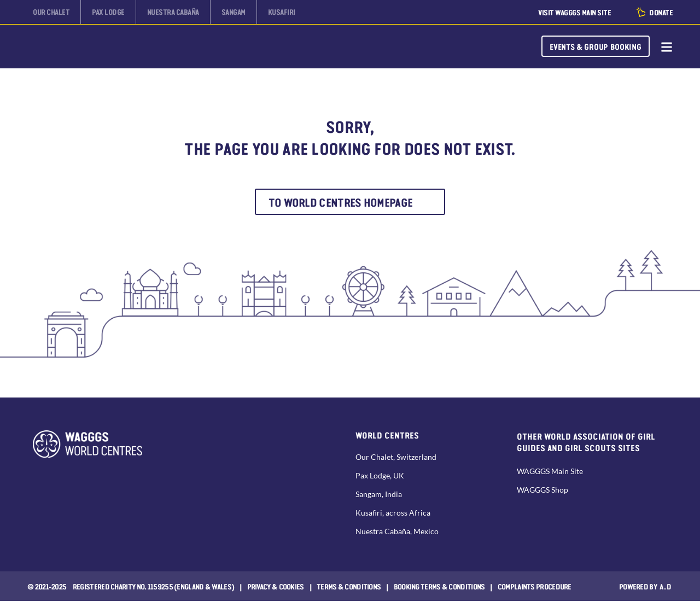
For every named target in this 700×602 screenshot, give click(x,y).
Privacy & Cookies (276, 587)
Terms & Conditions (349, 587)
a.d (666, 587)
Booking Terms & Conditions (439, 587)
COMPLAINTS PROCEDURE (535, 587)
